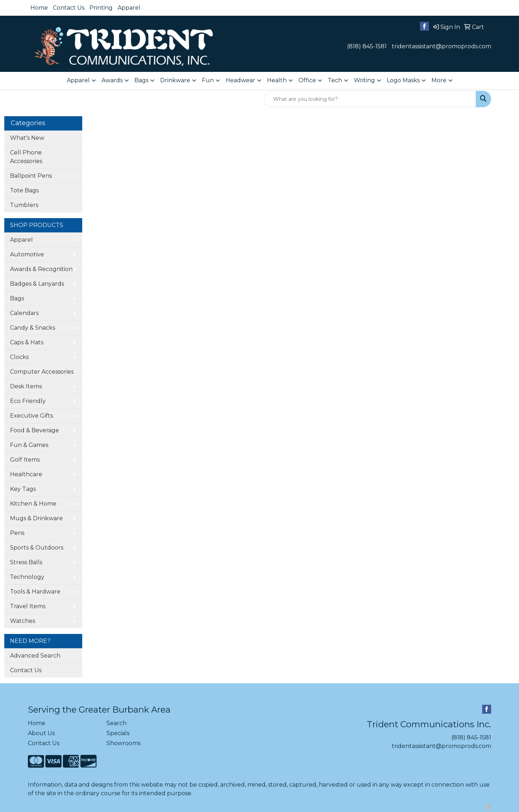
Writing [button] (364, 80)
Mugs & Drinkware (36, 518)
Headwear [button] (240, 80)
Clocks (19, 357)
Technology (27, 577)
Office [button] (307, 80)
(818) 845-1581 (367, 46)
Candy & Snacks (33, 328)
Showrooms (123, 743)
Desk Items (26, 386)
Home (39, 8)
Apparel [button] (78, 80)
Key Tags (23, 489)
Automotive (27, 254)
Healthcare (26, 474)
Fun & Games (29, 445)
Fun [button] (208, 80)
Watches (23, 621)
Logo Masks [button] (403, 80)
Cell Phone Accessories (26, 157)
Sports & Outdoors (37, 548)
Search (117, 723)
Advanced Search (35, 656)
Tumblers (24, 205)
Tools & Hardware (35, 592)
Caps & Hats (27, 342)
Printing (101, 8)
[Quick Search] (370, 99)
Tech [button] (335, 80)
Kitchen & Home (33, 504)
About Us (41, 733)
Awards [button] (112, 80)
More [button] (439, 80)
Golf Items (25, 460)
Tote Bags (24, 190)
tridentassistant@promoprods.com (441, 46)
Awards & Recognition (41, 269)
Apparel (129, 8)
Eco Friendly (28, 401)
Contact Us (69, 8)
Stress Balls (26, 562)
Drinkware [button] (175, 80)
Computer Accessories (42, 372)
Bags (17, 298)
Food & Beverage (34, 430)
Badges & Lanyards (37, 284)
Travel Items (28, 606)
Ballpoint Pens (31, 176)
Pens (17, 533)
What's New (27, 138)
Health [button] (277, 80)
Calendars (24, 313)
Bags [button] (141, 80)
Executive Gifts (31, 416)
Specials (118, 733)
